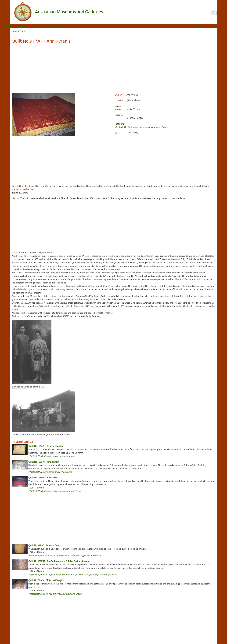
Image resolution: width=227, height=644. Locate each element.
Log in (208, 26)
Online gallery (69, 26)
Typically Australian (91, 555)
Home (15, 31)
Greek (165, 127)
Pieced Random (48, 555)
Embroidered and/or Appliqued (57, 472)
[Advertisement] (113, 69)
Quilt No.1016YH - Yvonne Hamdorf (46, 446)
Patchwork (34, 555)
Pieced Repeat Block (51, 574)
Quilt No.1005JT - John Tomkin (44, 462)
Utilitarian (75, 555)
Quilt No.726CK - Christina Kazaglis (46, 580)
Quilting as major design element (144, 127)
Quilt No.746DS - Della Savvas (43, 477)
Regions (54, 26)
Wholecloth (121, 127)
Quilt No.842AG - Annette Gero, (44, 545)
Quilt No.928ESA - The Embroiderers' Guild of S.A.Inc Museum (59, 561)
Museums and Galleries (24, 26)
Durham (113, 574)
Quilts (43, 26)
